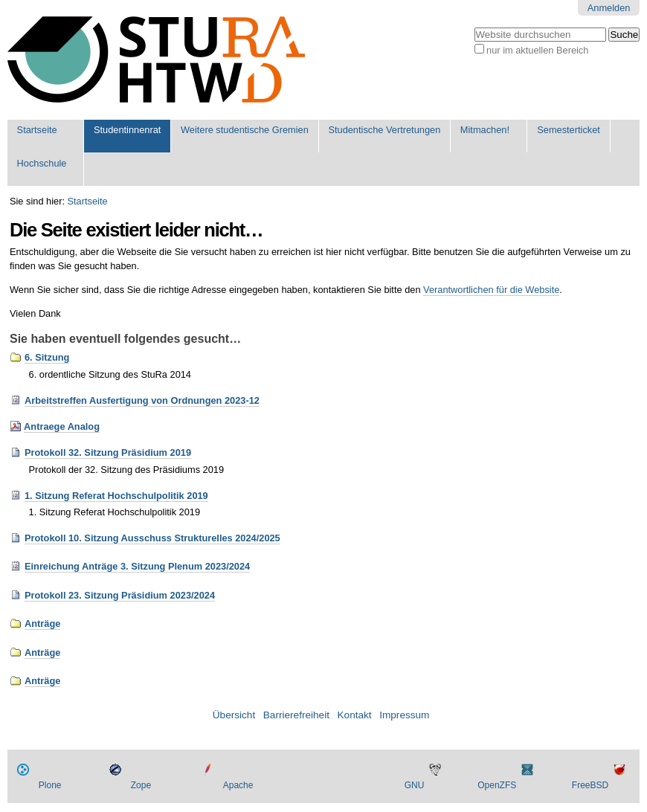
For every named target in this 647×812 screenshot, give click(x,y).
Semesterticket (569, 130)
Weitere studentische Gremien (245, 130)
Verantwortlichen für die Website (491, 290)
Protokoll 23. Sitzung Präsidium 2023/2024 (120, 595)
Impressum (404, 715)
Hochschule (42, 163)
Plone (50, 785)
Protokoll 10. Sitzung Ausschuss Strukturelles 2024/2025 (152, 538)
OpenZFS (497, 785)
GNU (415, 785)
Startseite (37, 130)
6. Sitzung (47, 357)
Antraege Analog (62, 426)
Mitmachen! (485, 130)
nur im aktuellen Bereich (537, 50)
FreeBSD (590, 785)
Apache (238, 785)
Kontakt (355, 715)
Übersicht (234, 715)
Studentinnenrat (127, 130)
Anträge (42, 623)
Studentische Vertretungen (384, 130)
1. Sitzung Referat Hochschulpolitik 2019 (116, 496)
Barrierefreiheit (296, 715)
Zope (141, 785)
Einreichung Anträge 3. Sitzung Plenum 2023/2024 (137, 566)
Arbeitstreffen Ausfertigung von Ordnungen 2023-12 (142, 400)
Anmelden (609, 8)
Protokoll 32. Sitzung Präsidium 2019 (108, 452)
